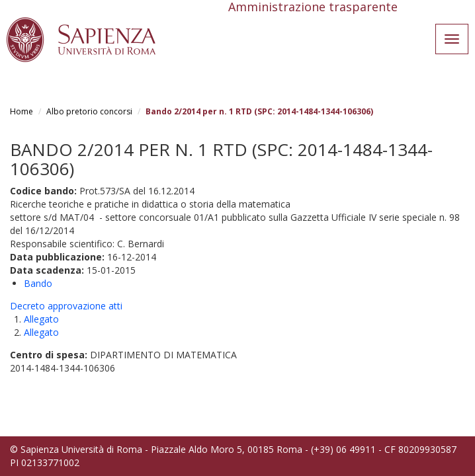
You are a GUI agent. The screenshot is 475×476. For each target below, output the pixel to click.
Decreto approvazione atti (66, 306)
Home (22, 111)
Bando (38, 283)
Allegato (41, 319)
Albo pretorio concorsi (89, 111)
